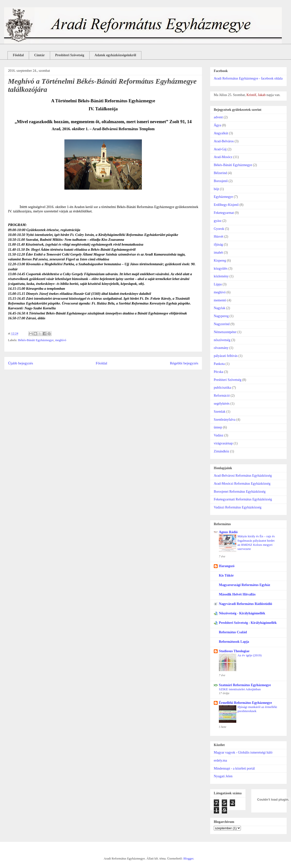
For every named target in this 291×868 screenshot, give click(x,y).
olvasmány (221, 348)
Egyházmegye (223, 197)
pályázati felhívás (226, 356)
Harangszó (227, 566)
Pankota (219, 364)
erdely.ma (220, 760)
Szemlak (220, 412)
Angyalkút (221, 133)
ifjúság (218, 245)
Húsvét (219, 237)
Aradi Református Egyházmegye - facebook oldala (248, 78)
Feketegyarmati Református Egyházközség (243, 499)
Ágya (217, 125)
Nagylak (219, 308)
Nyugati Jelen (223, 776)
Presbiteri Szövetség (70, 55)
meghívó (61, 340)
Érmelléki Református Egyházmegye (245, 703)
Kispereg (220, 261)
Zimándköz (222, 451)
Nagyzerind (222, 324)
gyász (218, 221)
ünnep (218, 427)
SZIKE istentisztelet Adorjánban (240, 689)
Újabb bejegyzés (20, 363)
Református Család (233, 632)
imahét (218, 253)
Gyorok (219, 229)
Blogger (188, 858)
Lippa (218, 284)
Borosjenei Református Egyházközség (240, 492)
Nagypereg (221, 316)
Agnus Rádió (228, 532)
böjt (216, 189)
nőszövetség (222, 340)
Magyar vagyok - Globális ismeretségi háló (243, 752)
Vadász (219, 435)
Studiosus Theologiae (234, 651)
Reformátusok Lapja (234, 642)
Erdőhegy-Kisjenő (226, 205)
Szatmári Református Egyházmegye (245, 685)
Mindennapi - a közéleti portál (234, 768)
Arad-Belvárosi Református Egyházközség (243, 476)
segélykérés (222, 404)
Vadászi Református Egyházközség (238, 507)
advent (218, 117)
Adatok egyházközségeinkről (115, 55)
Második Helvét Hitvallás (237, 594)
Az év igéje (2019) (249, 655)
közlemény (221, 276)
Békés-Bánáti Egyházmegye (36, 340)
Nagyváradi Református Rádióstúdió (245, 604)
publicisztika (222, 388)
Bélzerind (220, 173)
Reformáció (222, 396)
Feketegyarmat (224, 213)
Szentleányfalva (225, 420)
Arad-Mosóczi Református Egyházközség (242, 484)
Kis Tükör (226, 575)
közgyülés (221, 269)
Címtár (39, 55)
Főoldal (18, 55)
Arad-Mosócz (223, 157)
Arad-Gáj (220, 149)
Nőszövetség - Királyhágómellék (242, 613)
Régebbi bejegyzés (184, 363)
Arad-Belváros (224, 141)
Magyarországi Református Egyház (245, 585)
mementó (220, 300)
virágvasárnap (223, 443)
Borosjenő (221, 181)
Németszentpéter (225, 332)
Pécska (218, 372)
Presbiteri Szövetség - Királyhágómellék (248, 623)
